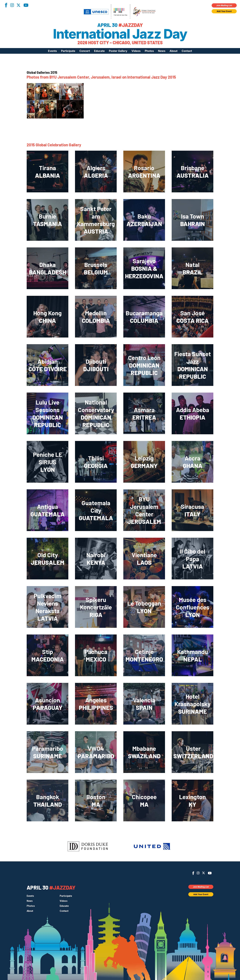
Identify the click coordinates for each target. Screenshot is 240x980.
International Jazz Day (120, 34)
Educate (99, 51)
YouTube (26, 5)
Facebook (6, 5)
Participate (68, 51)
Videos (136, 51)
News (162, 51)
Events (52, 51)
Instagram (12, 5)
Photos (149, 51)
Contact (187, 51)
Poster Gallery (118, 51)
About (173, 51)
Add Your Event (224, 11)
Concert (85, 51)
